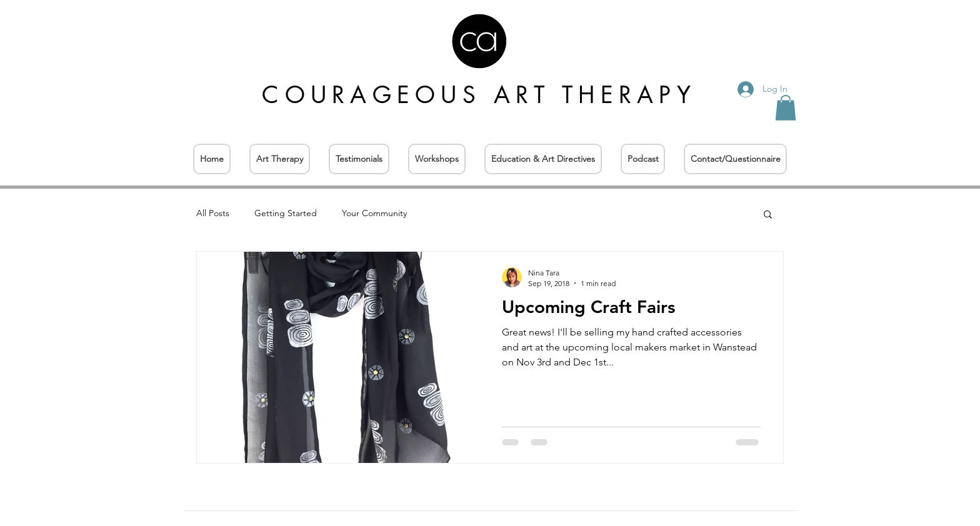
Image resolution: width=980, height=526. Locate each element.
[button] (786, 108)
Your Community (374, 213)
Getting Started (286, 213)
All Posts (213, 213)
